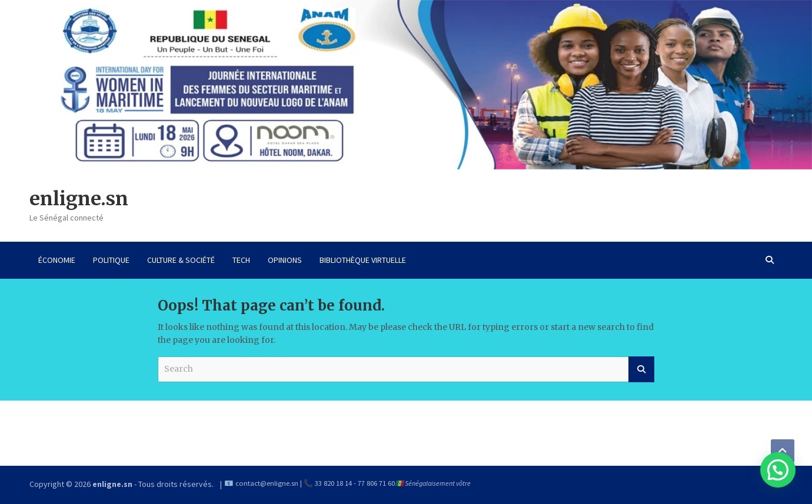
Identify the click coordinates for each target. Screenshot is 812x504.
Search (641, 369)
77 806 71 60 (376, 483)
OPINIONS (285, 260)
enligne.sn (79, 199)
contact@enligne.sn (267, 483)
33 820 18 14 (333, 483)
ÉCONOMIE (57, 260)
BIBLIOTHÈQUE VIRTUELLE (363, 260)
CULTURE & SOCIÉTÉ (181, 260)
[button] (778, 470)
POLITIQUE (111, 260)
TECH (241, 260)
